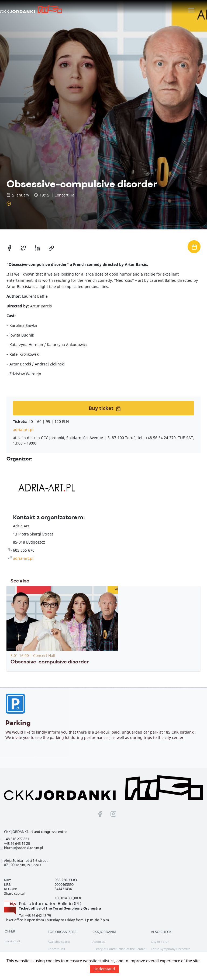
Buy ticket (105, 408)
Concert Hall (56, 949)
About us (99, 942)
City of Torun (160, 942)
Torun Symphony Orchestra (171, 949)
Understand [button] (104, 969)
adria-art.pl (23, 430)
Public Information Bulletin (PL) (50, 903)
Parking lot (12, 941)
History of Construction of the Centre (119, 949)
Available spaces (59, 942)
